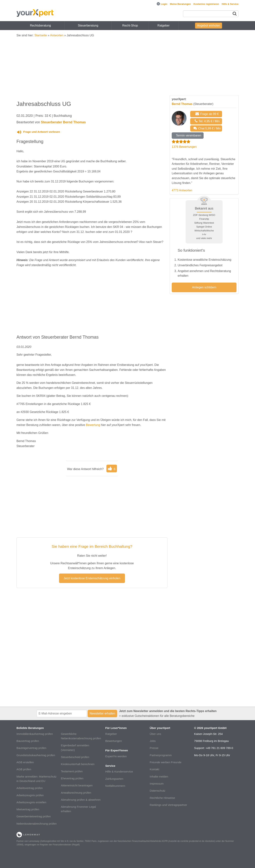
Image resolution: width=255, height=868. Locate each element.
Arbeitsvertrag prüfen (30, 788)
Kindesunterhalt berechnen (78, 764)
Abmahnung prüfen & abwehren (81, 800)
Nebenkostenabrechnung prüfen (37, 824)
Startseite (41, 35)
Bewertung (93, 425)
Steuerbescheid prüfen (75, 757)
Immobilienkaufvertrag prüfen (35, 734)
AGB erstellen (25, 762)
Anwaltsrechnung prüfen (76, 793)
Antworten (57, 35)
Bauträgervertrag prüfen (31, 748)
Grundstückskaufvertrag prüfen (36, 755)
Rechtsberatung (40, 25)
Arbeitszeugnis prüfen (30, 795)
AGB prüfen (24, 769)
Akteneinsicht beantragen (77, 785)
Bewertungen (114, 741)
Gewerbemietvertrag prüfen (34, 816)
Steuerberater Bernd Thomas (63, 122)
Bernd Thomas (182, 104)
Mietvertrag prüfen (28, 809)
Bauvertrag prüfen (28, 741)
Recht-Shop (130, 25)
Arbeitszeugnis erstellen (31, 802)
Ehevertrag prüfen (72, 778)
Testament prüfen (72, 771)
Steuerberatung (88, 25)
